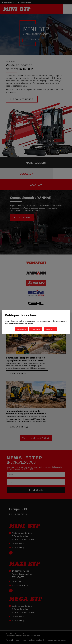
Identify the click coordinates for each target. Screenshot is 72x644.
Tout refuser (36, 329)
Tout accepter (21, 329)
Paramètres (50, 329)
